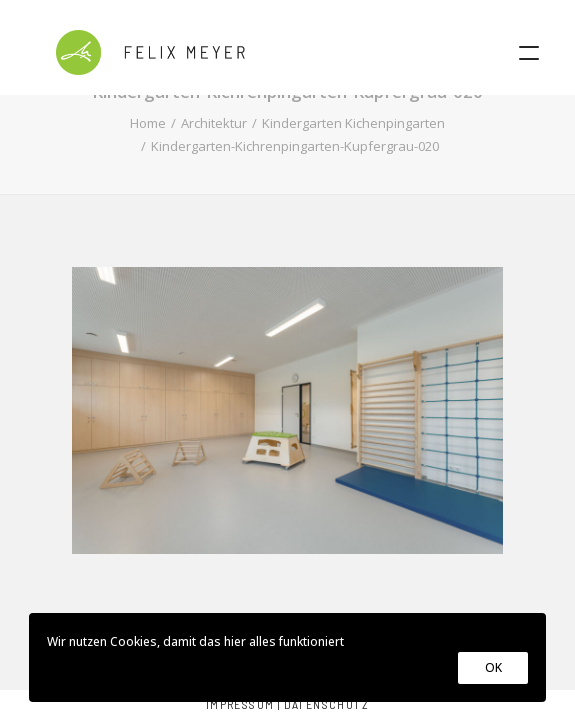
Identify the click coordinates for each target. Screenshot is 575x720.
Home (148, 123)
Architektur (214, 123)
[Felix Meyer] (150, 52)
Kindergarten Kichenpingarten (353, 123)
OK (493, 667)
